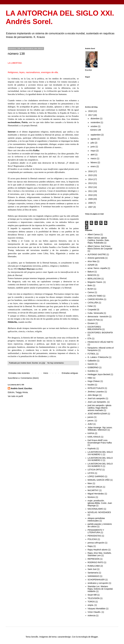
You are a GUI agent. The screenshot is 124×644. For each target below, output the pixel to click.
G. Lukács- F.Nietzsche (98, 357)
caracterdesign (64, 637)
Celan (90, 306)
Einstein (91, 323)
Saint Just (92, 569)
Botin (90, 285)
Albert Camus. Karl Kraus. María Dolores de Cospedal (100, 247)
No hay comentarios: (56, 363)
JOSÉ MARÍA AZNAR (97, 414)
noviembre (96, 122)
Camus (91, 292)
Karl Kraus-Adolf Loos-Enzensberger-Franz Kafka (100, 441)
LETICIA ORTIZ (95, 470)
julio (93, 143)
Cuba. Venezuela (95, 313)
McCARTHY (93, 490)
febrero (94, 163)
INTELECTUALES (96, 388)
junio (93, 147)
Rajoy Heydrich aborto (98, 550)
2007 (91, 207)
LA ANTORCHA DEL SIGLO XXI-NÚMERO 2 (100, 459)
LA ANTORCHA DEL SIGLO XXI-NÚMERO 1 (100, 453)
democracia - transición (98, 317)
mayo (93, 151)
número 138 (16, 54)
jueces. (91, 421)
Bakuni (91, 272)
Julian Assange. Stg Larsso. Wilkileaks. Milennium (100, 429)
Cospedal (92, 310)
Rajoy (90, 546)
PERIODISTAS (94, 536)
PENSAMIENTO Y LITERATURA (96, 531)
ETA (90, 338)
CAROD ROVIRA (95, 299)
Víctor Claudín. (94, 612)
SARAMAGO (94, 576)
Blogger (94, 637)
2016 (91, 171)
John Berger (93, 395)
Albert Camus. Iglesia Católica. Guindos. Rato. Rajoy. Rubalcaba (99, 240)
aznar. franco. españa (97, 268)
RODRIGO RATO (95, 562)
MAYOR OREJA (95, 487)
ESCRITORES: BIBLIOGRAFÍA (95, 328)
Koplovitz (92, 448)
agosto (94, 139)
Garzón (91, 364)
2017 (91, 115)
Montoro (91, 497)
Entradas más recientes (19, 373)
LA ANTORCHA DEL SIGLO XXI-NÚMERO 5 (100, 465)
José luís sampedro (96, 398)
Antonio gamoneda (96, 258)
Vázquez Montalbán (97, 609)
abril (93, 155)
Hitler (90, 378)
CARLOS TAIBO (95, 296)
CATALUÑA (93, 303)
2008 (91, 203)
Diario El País (94, 320)
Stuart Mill (92, 595)
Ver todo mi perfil (15, 396)
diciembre (95, 119)
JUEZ (90, 424)
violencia (92, 615)
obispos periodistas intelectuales (96, 519)
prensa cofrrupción (96, 543)
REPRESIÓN (94, 559)
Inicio (46, 373)
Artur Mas (92, 261)
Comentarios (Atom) (30, 378)
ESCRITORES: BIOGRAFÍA (100, 333)
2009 (91, 199)
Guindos (91, 371)
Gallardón (92, 361)
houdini (91, 385)
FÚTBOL (92, 354)
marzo (94, 158)
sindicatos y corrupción (98, 583)
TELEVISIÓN (94, 598)
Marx (90, 483)
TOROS (91, 602)
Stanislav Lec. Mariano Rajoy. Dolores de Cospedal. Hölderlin (100, 589)
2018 (91, 111)
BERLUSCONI (94, 279)
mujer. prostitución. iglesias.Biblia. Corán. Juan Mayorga (100, 503)
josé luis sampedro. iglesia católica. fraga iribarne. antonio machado (99, 408)
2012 (91, 187)
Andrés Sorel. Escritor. (22, 388)
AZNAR (91, 265)
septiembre (96, 135)
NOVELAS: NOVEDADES (99, 512)
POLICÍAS (92, 539)
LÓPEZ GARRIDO (96, 476)
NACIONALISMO (95, 509)
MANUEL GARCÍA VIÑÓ (99, 480)
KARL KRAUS (94, 437)
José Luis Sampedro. (97, 402)
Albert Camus (94, 234)
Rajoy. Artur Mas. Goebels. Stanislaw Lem (100, 554)
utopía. (91, 605)
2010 (91, 195)
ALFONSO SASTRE (97, 254)
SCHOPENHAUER (96, 580)
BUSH (90, 289)
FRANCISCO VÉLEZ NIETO (100, 342)
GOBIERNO (93, 367)
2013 (91, 183)
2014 (91, 179)
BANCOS (92, 275)
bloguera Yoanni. (95, 282)
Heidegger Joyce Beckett (99, 374)
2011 (91, 191)
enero (93, 166)
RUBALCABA (94, 566)
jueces (91, 417)
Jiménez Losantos (96, 392)
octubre (94, 126)
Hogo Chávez (94, 381)
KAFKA (91, 433)
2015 (91, 175)
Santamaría (93, 573)
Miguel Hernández (96, 494)
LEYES (91, 473)
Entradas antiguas (70, 373)
